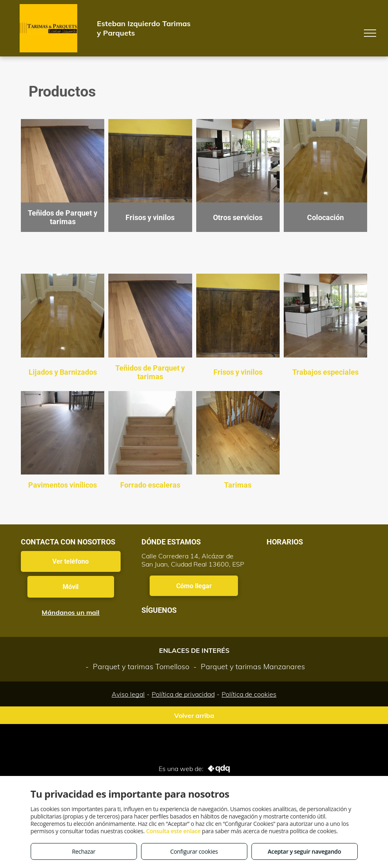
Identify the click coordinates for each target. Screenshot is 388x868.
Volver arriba (194, 715)
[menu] (370, 33)
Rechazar (84, 851)
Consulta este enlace (173, 831)
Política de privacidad (183, 694)
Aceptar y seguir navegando (304, 851)
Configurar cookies (194, 851)
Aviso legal (128, 694)
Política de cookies (249, 694)
